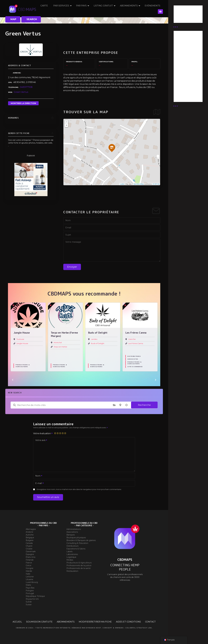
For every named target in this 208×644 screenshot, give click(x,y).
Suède (29, 602)
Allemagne (31, 529)
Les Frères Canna (136, 343)
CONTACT (150, 622)
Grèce (29, 565)
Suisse (29, 605)
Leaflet (122, 184)
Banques (71, 535)
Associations (72, 532)
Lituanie (29, 579)
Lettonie (30, 577)
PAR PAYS (87, 9)
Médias (70, 560)
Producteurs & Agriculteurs (23, 366)
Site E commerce (135, 367)
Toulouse (20, 339)
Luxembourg (32, 582)
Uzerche (132, 339)
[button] (13, 380)
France (29, 563)
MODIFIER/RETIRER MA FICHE (95, 622)
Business (180, 15)
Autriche (30, 535)
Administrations (74, 529)
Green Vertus (21, 92)
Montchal (58, 343)
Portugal (30, 593)
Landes (94, 339)
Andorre (29, 532)
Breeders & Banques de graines (81, 540)
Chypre (29, 546)
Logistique (71, 557)
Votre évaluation (43, 433)
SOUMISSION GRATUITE (39, 622)
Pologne (30, 591)
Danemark (31, 552)
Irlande (29, 571)
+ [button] (67, 122)
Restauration (72, 571)
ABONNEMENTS (135, 9)
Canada (29, 543)
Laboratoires (72, 554)
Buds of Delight (98, 343)
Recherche (144, 405)
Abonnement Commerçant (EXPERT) (183, 77)
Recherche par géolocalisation (126, 405)
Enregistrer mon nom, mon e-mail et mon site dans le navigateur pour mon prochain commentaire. (79, 489)
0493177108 (26, 87)
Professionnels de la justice (79, 565)
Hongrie (30, 568)
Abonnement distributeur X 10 (185, 66)
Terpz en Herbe (60, 347)
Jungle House (22, 343)
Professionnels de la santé (79, 568)
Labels (69, 552)
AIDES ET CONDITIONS (128, 622)
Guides (179, 18)
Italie (28, 574)
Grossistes (133, 359)
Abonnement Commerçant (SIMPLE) (183, 91)
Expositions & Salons (76, 549)
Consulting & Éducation (77, 543)
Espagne (30, 554)
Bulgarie (30, 540)
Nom (38, 476)
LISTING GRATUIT (109, 9)
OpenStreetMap (139, 184)
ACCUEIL (17, 622)
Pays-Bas (30, 588)
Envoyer (72, 267)
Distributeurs (134, 356)
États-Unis (31, 557)
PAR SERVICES (67, 9)
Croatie (29, 549)
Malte (28, 585)
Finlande (30, 560)
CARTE (50, 9)
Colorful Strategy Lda (139, 628)
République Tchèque (35, 596)
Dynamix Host (94, 628)
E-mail (39, 484)
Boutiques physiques (76, 538)
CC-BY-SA (156, 184)
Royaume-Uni (32, 599)
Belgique (30, 538)
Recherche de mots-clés (14, 405)
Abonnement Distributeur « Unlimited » (183, 44)
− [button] (67, 125)
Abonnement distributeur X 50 (185, 55)
